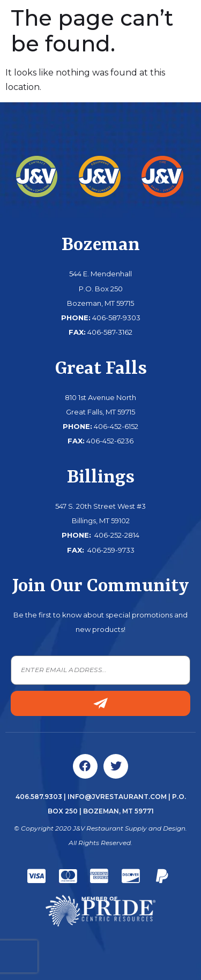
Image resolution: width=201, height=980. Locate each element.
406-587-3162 (110, 332)
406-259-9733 (110, 550)
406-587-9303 (116, 318)
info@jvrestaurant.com (117, 797)
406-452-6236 (110, 441)
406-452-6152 (116, 426)
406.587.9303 (39, 797)
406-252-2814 (116, 535)
